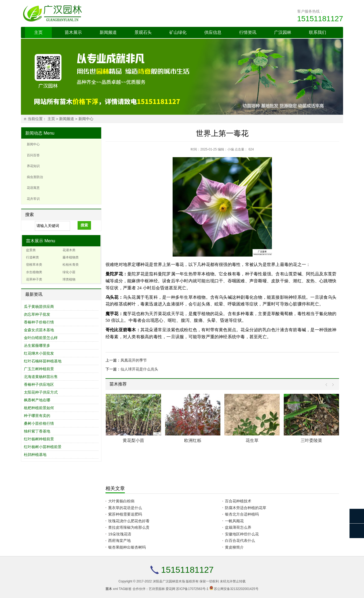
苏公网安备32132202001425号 (236, 589)
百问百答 (33, 155)
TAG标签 (125, 589)
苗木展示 (73, 32)
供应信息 (213, 32)
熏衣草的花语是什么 (125, 508)
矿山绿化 (178, 32)
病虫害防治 (35, 177)
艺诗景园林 (157, 589)
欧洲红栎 (193, 440)
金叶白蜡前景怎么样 (41, 338)
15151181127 (320, 19)
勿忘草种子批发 (37, 314)
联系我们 (318, 32)
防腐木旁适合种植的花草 (246, 508)
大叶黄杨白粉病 (121, 501)
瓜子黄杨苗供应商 (39, 307)
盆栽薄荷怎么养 (238, 527)
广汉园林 (283, 32)
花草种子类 (34, 279)
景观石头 (143, 32)
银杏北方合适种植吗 (242, 514)
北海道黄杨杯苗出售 (41, 377)
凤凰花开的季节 (134, 360)
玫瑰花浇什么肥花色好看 (129, 521)
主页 (38, 32)
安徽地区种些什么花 (242, 534)
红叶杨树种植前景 (39, 439)
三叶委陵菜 (311, 440)
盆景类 (31, 250)
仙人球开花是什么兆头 (139, 369)
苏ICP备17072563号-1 (192, 589)
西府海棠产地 (119, 541)
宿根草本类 (34, 265)
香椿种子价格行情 (39, 322)
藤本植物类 (71, 257)
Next (332, 385)
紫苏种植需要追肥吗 (125, 514)
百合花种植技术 (238, 501)
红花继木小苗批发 (39, 353)
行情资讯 (248, 32)
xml (116, 589)
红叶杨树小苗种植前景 (43, 447)
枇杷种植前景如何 (39, 408)
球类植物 (69, 279)
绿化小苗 (69, 272)
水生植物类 (34, 272)
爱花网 (170, 589)
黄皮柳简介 (234, 547)
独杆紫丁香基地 (37, 431)
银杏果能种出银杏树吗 (127, 547)
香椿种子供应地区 (39, 384)
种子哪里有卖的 (37, 416)
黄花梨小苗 (133, 440)
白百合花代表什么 (240, 541)
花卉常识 (33, 199)
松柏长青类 (71, 265)
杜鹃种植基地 (35, 455)
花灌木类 (69, 250)
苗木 (109, 589)
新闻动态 (34, 133)
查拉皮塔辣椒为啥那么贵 (129, 527)
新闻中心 (86, 119)
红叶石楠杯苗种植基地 (43, 361)
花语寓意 (33, 188)
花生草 (252, 440)
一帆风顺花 (234, 521)
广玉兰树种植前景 (39, 369)
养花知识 (33, 166)
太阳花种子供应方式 (41, 392)
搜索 (84, 225)
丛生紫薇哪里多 (37, 345)
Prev (328, 385)
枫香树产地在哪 (37, 400)
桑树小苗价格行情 (39, 423)
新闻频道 (108, 32)
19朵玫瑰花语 (120, 534)
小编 (231, 149)
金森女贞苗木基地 (39, 330)
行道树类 (32, 257)
